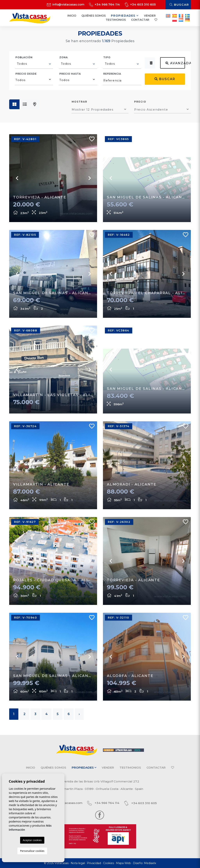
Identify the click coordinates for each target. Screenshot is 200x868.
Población (24, 57)
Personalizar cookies (32, 851)
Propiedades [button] (125, 16)
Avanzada (175, 63)
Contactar (140, 20)
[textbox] (34, 64)
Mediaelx (150, 863)
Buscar (179, 5)
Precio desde (26, 74)
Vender (150, 16)
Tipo (107, 57)
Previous (17, 178)
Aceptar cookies (32, 840)
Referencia (112, 74)
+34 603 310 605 (140, 4)
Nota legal (78, 863)
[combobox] (34, 64)
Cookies (108, 863)
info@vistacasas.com (66, 4)
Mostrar (79, 102)
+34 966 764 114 (104, 4)
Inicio (72, 16)
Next (89, 178)
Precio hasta (70, 74)
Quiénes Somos (94, 16)
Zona (64, 57)
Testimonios (116, 20)
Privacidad (94, 863)
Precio (140, 102)
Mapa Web (123, 863)
